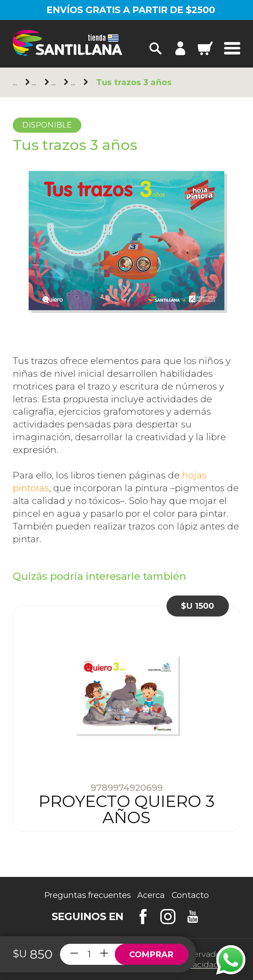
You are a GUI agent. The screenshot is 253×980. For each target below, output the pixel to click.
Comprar (151, 954)
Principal (17, 82)
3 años (75, 82)
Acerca (151, 895)
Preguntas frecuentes (87, 895)
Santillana (36, 82)
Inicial (55, 82)
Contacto (190, 895)
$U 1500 (198, 606)
